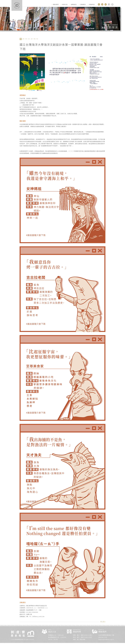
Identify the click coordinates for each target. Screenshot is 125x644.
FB (27, 617)
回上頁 (102, 622)
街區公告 (64, 4)
